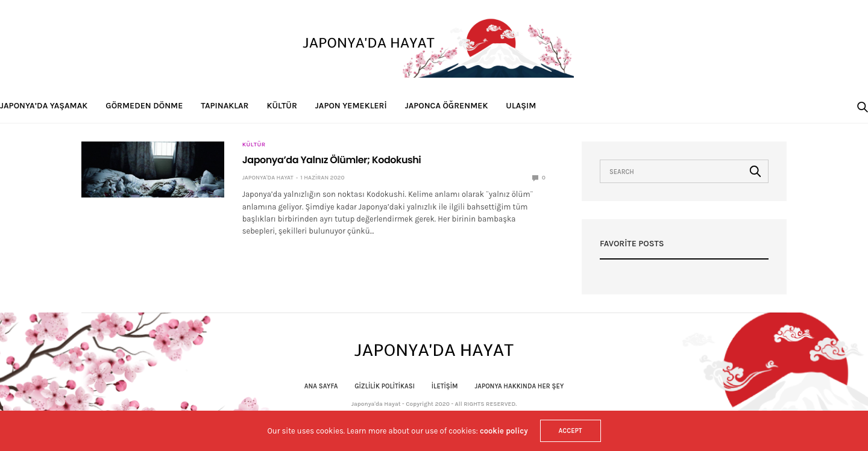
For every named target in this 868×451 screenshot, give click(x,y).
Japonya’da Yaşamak (44, 106)
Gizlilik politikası (385, 386)
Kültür (282, 106)
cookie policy (504, 431)
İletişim (445, 386)
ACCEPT (571, 431)
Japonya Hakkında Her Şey (519, 386)
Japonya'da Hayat (268, 178)
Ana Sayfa (321, 386)
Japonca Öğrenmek (447, 106)
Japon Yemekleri (351, 106)
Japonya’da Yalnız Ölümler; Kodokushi (332, 160)
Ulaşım (521, 106)
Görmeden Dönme (144, 106)
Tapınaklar (225, 106)
